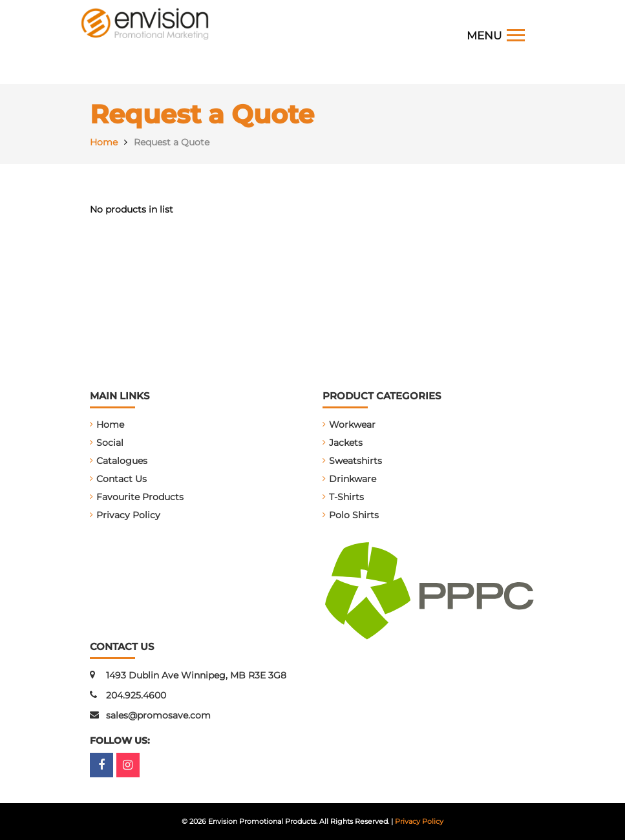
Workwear (352, 425)
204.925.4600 (136, 695)
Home (110, 425)
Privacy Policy (128, 515)
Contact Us (122, 479)
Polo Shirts (354, 515)
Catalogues (122, 461)
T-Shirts (346, 497)
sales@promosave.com (158, 715)
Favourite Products (140, 497)
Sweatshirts (355, 461)
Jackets (346, 443)
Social (110, 443)
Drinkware (353, 479)
